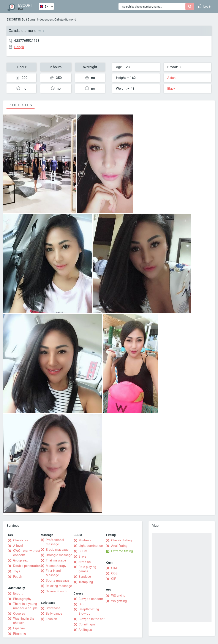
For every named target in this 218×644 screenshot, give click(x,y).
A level (18, 546)
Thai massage (56, 560)
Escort (18, 593)
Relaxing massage (59, 586)
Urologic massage (59, 555)
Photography (22, 599)
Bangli (32, 19)
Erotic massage (57, 550)
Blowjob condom (91, 599)
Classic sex (21, 540)
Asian (171, 78)
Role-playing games (87, 569)
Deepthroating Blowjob (89, 611)
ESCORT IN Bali (17, 19)
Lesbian (51, 619)
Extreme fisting (122, 551)
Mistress (85, 540)
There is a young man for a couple (25, 606)
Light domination (91, 546)
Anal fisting (119, 546)
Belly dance (54, 614)
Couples (19, 614)
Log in (205, 6)
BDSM (83, 551)
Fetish (18, 577)
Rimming (20, 634)
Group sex (20, 560)
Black (171, 89)
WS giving (118, 596)
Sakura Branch (56, 591)
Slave (82, 557)
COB (114, 573)
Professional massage (55, 542)
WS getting (119, 601)
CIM (114, 568)
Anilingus (85, 630)
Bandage (85, 577)
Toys (17, 571)
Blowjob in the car (92, 619)
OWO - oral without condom (27, 553)
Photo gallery (21, 105)
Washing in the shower (24, 621)
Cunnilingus (87, 624)
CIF (114, 579)
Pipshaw (19, 628)
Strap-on (85, 562)
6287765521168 (27, 41)
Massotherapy (56, 566)
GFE (81, 604)
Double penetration (27, 566)
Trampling (86, 582)
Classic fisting (121, 540)
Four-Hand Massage (53, 573)
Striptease (53, 608)
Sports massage (58, 580)
